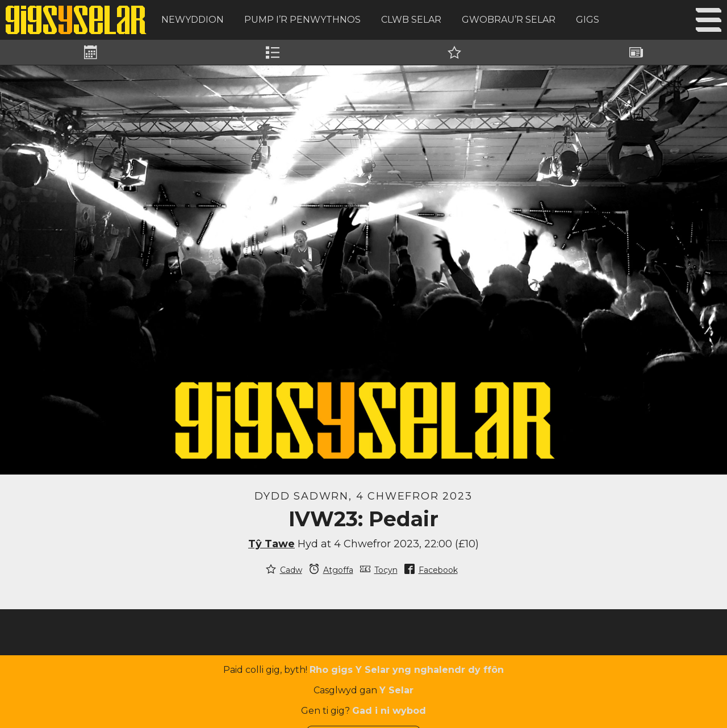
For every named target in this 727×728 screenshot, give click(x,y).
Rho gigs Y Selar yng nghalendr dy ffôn (407, 670)
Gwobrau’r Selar (509, 20)
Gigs (588, 20)
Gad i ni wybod (389, 711)
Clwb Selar (411, 20)
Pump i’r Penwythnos (302, 20)
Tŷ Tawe (271, 544)
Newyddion (193, 20)
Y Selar (396, 690)
